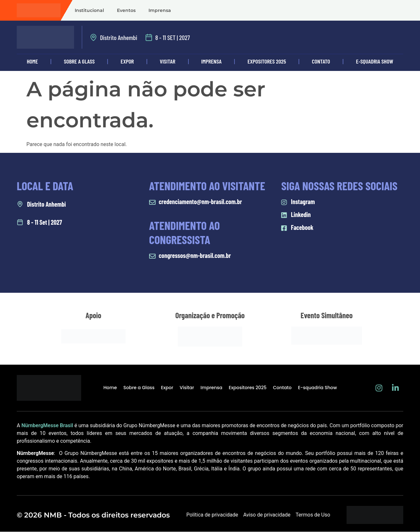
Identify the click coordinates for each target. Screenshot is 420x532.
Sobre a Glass (79, 61)
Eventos (126, 10)
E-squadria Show (375, 61)
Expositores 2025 (267, 61)
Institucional (89, 10)
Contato (321, 61)
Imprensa (160, 10)
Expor (127, 61)
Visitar (167, 61)
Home (32, 61)
